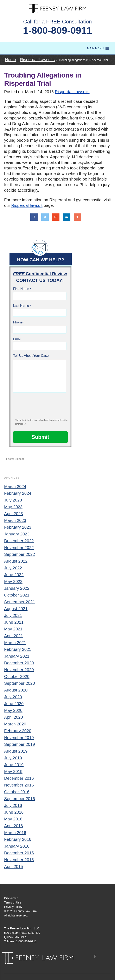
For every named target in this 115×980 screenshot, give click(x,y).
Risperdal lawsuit (27, 205)
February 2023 (18, 527)
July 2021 (13, 615)
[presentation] (41, 407)
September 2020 (20, 683)
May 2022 (13, 582)
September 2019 (20, 744)
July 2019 (13, 758)
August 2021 (16, 609)
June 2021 (14, 622)
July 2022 (13, 568)
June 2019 (14, 765)
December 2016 (19, 778)
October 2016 (17, 792)
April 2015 (14, 866)
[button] (95, 48)
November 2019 (19, 738)
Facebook (95, 956)
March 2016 (15, 833)
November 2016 (19, 785)
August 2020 (16, 690)
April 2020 (14, 717)
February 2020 (18, 731)
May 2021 (13, 629)
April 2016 (14, 826)
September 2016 (20, 799)
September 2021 (20, 602)
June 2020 (14, 704)
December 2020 (19, 663)
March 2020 (15, 724)
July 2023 (13, 500)
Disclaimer (11, 898)
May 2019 (13, 771)
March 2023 (15, 520)
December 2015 (19, 853)
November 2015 (19, 860)
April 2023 (14, 514)
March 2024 (15, 487)
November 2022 (19, 548)
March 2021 (15, 643)
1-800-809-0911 (57, 30)
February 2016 (18, 839)
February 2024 (18, 493)
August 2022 (16, 561)
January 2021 (17, 656)
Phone (18, 322)
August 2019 (16, 751)
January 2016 (17, 846)
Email (17, 339)
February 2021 (18, 649)
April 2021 (14, 636)
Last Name (21, 306)
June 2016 (14, 812)
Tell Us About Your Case (31, 356)
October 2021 (17, 595)
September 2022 (20, 554)
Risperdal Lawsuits (72, 92)
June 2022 (14, 575)
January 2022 (17, 588)
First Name (21, 289)
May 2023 (13, 507)
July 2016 (13, 805)
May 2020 (13, 710)
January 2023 (17, 534)
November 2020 (19, 670)
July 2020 (13, 697)
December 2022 (19, 541)
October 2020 (17, 677)
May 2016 (13, 819)
